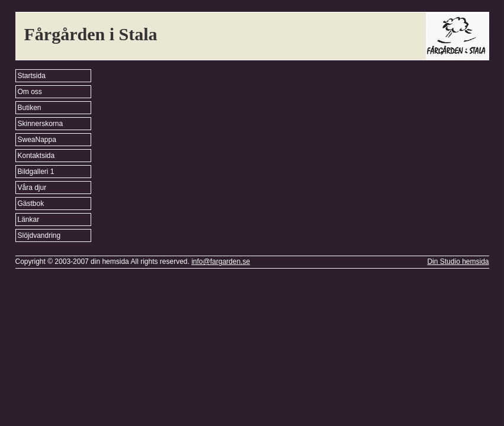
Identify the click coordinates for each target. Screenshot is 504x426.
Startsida (32, 76)
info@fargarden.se (221, 262)
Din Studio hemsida (458, 262)
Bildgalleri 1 (36, 172)
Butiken (30, 108)
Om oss (30, 92)
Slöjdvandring (39, 235)
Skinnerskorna (41, 124)
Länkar (29, 220)
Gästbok (31, 204)
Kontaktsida (36, 156)
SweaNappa (37, 140)
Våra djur (32, 188)
